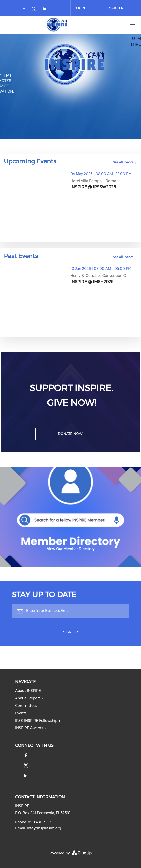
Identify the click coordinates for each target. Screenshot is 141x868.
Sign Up (70, 632)
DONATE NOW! (71, 434)
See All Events (123, 162)
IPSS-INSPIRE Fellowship (36, 721)
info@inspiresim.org (44, 828)
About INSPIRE (28, 691)
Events (21, 713)
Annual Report (28, 698)
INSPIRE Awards (29, 728)
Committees (26, 706)
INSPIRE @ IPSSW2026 (93, 187)
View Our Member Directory (71, 549)
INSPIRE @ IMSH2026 (92, 282)
